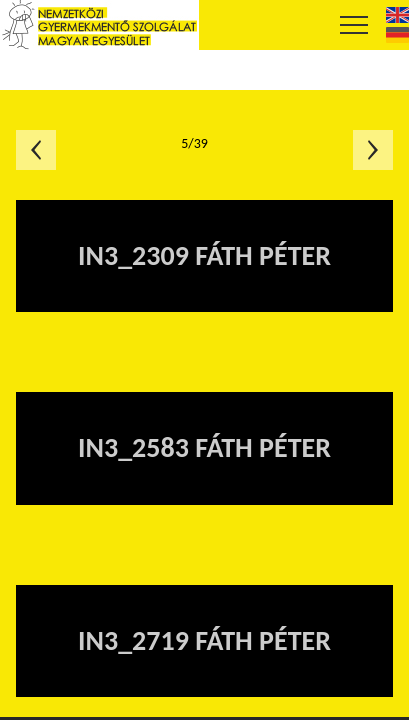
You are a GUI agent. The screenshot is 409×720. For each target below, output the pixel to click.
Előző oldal (36, 150)
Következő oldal (373, 150)
